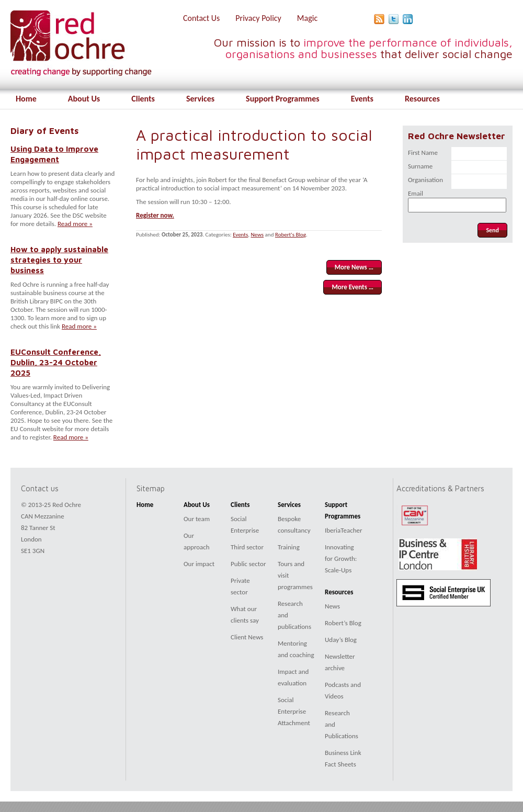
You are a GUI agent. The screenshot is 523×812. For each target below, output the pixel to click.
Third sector (247, 547)
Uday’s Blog (341, 640)
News (258, 235)
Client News (247, 637)
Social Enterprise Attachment (294, 711)
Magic (307, 18)
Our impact (199, 564)
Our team (197, 519)
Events (362, 99)
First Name (423, 153)
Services (200, 99)
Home (26, 99)
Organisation (425, 180)
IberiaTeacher (344, 530)
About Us (84, 99)
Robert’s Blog (343, 623)
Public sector (248, 564)
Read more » (75, 224)
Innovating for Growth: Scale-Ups (341, 559)
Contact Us (201, 18)
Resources (422, 99)
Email (416, 193)
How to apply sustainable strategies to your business (59, 260)
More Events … (353, 287)
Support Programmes (283, 99)
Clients (143, 99)
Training (289, 547)
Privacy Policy (258, 18)
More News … (354, 267)
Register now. (155, 215)
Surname (420, 166)
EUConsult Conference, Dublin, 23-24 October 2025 (56, 362)
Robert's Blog (291, 235)
